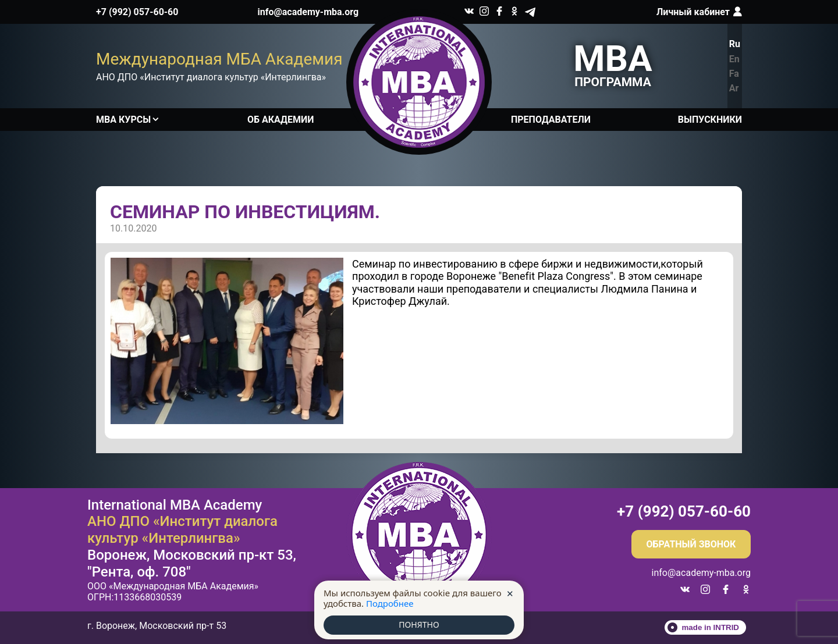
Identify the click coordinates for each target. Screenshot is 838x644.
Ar (734, 88)
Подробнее (390, 603)
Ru (735, 44)
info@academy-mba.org (308, 12)
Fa (734, 74)
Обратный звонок (691, 544)
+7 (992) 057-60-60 (137, 12)
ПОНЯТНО (419, 625)
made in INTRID (711, 627)
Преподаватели (551, 120)
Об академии (280, 120)
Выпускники (710, 120)
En (734, 59)
